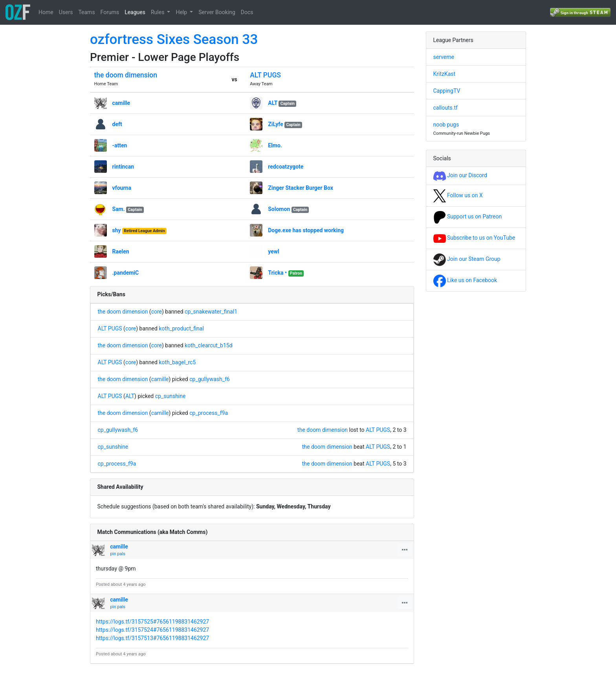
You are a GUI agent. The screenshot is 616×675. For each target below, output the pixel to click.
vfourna (122, 188)
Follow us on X (458, 195)
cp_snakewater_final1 (211, 312)
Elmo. (275, 145)
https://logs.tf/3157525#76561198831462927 (152, 622)
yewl (274, 251)
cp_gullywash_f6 (210, 379)
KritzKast (445, 74)
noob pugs (446, 125)
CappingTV (447, 91)
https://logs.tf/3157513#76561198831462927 (152, 638)
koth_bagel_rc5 (177, 362)
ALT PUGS (265, 75)
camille (121, 103)
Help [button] (182, 12)
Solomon (279, 209)
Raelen (121, 251)
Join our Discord (460, 175)
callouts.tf (445, 108)
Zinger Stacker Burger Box (301, 188)
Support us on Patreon (468, 216)
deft (117, 124)
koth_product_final (181, 328)
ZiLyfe (275, 124)
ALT (273, 103)
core (157, 312)
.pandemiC (126, 273)
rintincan (123, 167)
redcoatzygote (286, 167)
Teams (86, 12)
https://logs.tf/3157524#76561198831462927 (152, 630)
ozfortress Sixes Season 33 (174, 39)
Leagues (135, 12)
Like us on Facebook (465, 280)
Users (66, 12)
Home (46, 12)
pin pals (118, 554)
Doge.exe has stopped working (306, 230)
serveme (444, 57)
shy (117, 230)
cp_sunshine (170, 396)
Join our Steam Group (467, 259)
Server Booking (217, 12)
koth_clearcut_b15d (209, 345)
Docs (247, 12)
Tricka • (277, 273)
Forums (110, 12)
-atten (120, 145)
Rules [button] (158, 12)
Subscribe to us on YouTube (474, 238)
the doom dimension (126, 75)
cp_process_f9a (209, 413)
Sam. (119, 209)
